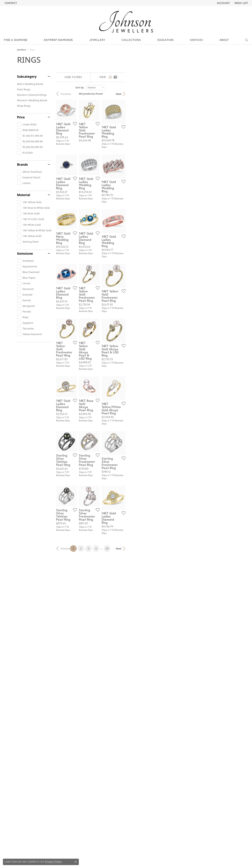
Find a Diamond (16, 40)
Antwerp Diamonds (58, 40)
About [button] (224, 40)
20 (162, 731)
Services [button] (196, 40)
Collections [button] (131, 40)
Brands (23, 165)
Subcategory (27, 77)
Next (228, 94)
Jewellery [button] (97, 40)
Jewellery (22, 50)
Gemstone (25, 254)
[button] (223, 3)
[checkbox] (27, 124)
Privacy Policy (53, 862)
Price (21, 117)
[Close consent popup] (76, 862)
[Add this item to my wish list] (111, 161)
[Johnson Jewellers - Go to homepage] (126, 22)
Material (24, 195)
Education (166, 40)
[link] (10, 3)
